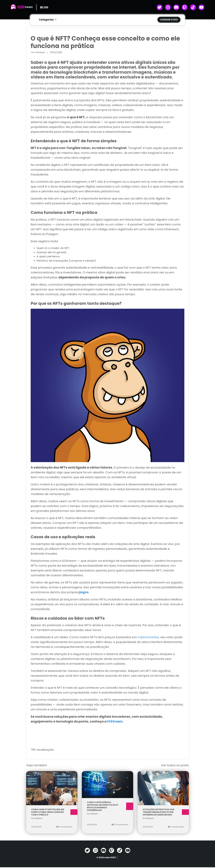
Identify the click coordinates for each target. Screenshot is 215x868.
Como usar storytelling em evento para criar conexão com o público (52, 813)
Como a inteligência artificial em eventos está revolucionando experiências (107, 807)
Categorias (47, 20)
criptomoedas (148, 638)
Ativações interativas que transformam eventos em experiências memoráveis (163, 813)
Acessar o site (169, 20)
